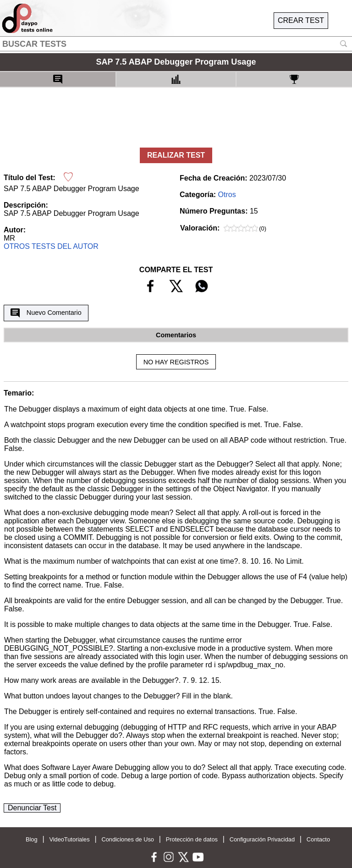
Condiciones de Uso (128, 839)
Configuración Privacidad (262, 839)
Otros (227, 195)
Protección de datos (192, 839)
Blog (32, 839)
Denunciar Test (32, 808)
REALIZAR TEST (176, 155)
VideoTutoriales (69, 839)
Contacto (318, 839)
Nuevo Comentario (46, 313)
